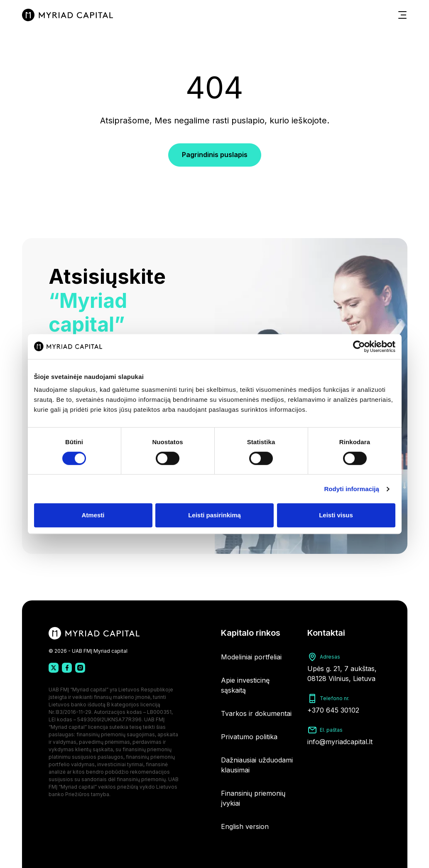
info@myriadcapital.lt (340, 742)
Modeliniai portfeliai (251, 657)
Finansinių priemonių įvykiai (253, 798)
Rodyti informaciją (352, 489)
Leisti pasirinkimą (214, 515)
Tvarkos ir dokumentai (256, 713)
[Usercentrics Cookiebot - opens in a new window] (359, 347)
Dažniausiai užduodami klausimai (257, 765)
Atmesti (93, 515)
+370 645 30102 (333, 710)
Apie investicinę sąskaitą (245, 685)
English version (245, 826)
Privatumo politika (249, 737)
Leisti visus (336, 515)
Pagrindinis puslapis (215, 155)
